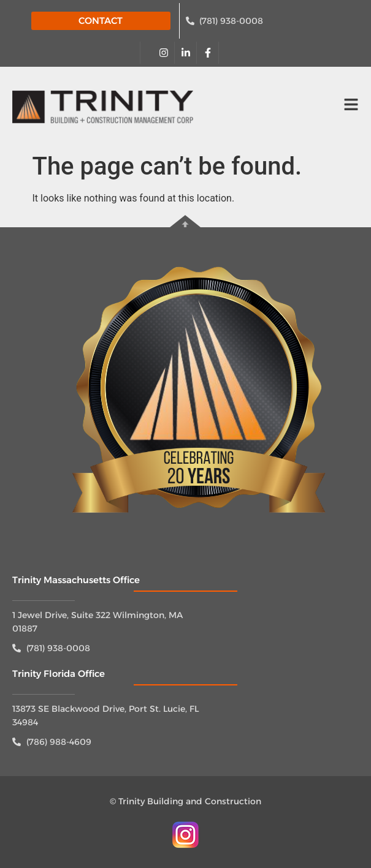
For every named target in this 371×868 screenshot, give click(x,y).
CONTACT (101, 21)
